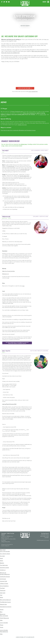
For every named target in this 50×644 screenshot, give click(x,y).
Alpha (1, 561)
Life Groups (3, 579)
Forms (2, 627)
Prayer (2, 625)
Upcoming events (4, 568)
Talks (1, 620)
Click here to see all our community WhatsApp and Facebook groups (18, 130)
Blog (1, 612)
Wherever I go (5, 274)
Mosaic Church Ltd (5, 538)
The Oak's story (4, 565)
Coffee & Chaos (4, 583)
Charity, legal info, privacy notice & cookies (8, 540)
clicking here (43, 115)
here (23, 286)
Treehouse (3, 590)
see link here (11, 166)
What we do (3, 573)
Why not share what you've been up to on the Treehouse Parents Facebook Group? (17, 343)
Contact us (3, 570)
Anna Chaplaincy (4, 586)
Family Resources (4, 618)
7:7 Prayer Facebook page (16, 111)
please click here (22, 125)
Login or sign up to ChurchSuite (25, 637)
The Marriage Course (5, 602)
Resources (3, 614)
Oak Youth (3, 593)
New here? (3, 550)
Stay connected (4, 616)
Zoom (9, 115)
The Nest (2, 588)
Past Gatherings (4, 632)
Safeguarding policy (6, 542)
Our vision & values (5, 554)
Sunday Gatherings (5, 574)
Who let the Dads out (5, 600)
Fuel (1, 595)
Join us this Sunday (5, 551)
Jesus (1, 558)
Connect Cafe (3, 581)
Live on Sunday (4, 623)
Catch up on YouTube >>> (25, 88)
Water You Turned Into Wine (8, 271)
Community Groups (5, 577)
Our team (2, 556)
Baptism (2, 563)
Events (2, 609)
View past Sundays (25, 26)
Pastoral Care (3, 604)
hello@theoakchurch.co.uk (43, 540)
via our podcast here (33, 91)
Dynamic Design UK (5, 546)
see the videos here (24, 176)
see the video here (25, 169)
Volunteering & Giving (6, 607)
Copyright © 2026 (5, 533)
